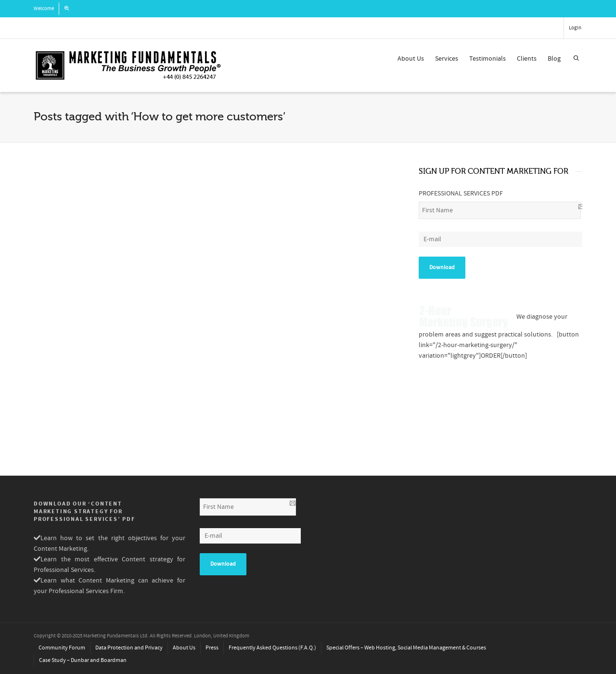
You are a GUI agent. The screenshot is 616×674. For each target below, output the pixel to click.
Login (575, 28)
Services (447, 59)
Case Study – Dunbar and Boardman (83, 660)
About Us (411, 59)
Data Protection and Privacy (129, 648)
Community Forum (62, 648)
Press (212, 648)
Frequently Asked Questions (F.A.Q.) (272, 648)
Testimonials (488, 59)
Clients (527, 59)
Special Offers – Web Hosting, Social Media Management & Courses (406, 648)
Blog (554, 59)
